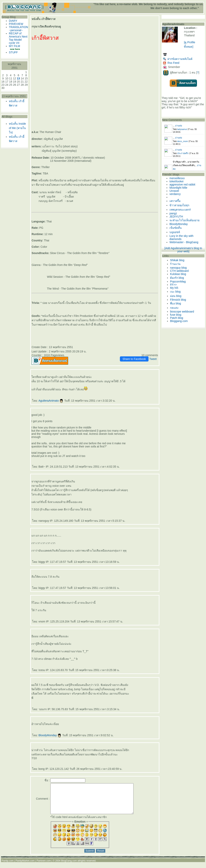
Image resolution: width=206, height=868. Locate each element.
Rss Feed (171, 63)
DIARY (13, 21)
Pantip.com (8, 867)
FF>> (173, 285)
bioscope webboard (182, 312)
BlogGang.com (69, 867)
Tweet (153, 359)
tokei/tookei (176, 181)
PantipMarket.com (25, 867)
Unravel (174, 191)
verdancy (175, 194)
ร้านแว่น (175, 264)
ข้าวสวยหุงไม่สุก (179, 205)
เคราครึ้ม (175, 201)
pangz (173, 213)
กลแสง (174, 308)
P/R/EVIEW (16, 24)
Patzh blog (177, 318)
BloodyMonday (50, 735)
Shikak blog (177, 260)
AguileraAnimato (51, 401)
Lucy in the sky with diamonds (181, 237)
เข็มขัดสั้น (176, 228)
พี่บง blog (175, 303)
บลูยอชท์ (175, 232)
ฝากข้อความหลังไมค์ (178, 59)
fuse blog (176, 315)
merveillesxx (177, 178)
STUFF (13, 52)
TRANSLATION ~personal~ (18, 29)
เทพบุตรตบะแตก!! (180, 210)
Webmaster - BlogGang (184, 242)
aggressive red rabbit (182, 185)
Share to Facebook (134, 359)
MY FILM (15, 46)
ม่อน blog (176, 296)
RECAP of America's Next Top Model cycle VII (18, 38)
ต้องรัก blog (177, 278)
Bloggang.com (179, 321)
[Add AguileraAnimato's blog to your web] (183, 250)
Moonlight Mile (178, 188)
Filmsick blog (178, 300)
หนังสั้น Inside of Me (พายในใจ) (17, 128)
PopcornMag (178, 281)
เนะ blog (175, 292)
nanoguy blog (178, 268)
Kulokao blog (178, 274)
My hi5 (174, 288)
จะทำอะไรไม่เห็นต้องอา (184, 220)
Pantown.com (44, 867)
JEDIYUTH (176, 217)
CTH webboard (179, 271)
